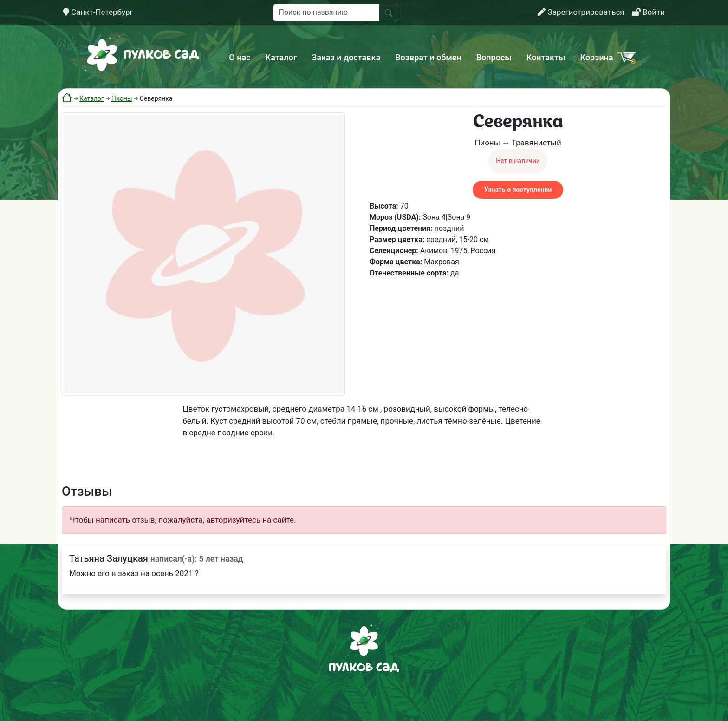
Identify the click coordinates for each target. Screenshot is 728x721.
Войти (648, 12)
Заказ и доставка (346, 57)
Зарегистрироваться (581, 12)
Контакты (546, 57)
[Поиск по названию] (326, 13)
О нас (240, 57)
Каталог (281, 57)
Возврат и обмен (428, 57)
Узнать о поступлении (518, 190)
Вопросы (494, 57)
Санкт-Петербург (98, 12)
